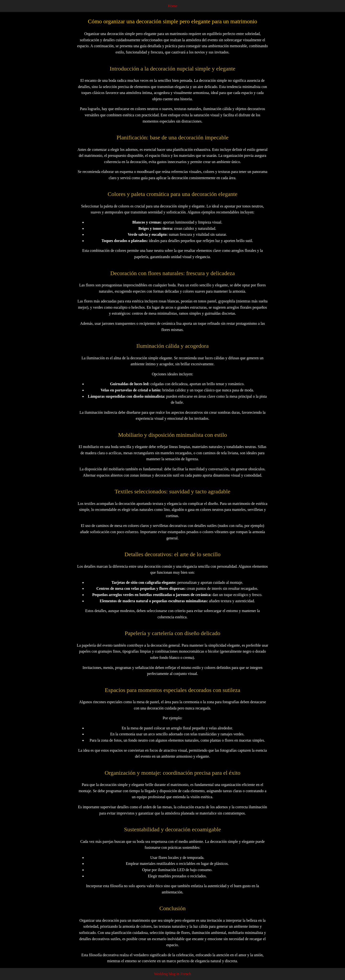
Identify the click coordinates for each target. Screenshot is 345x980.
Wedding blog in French (173, 974)
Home (172, 6)
